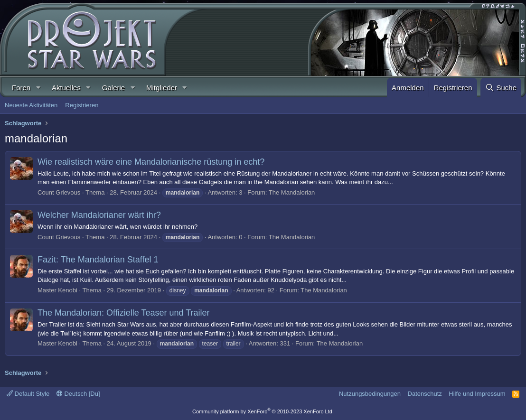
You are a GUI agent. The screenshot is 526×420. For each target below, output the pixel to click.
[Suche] (501, 88)
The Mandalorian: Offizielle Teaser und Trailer (124, 313)
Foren (21, 88)
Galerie (113, 88)
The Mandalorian (292, 192)
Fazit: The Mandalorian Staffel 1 (98, 260)
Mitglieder (162, 88)
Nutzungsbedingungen (370, 394)
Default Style (28, 394)
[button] (38, 88)
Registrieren (82, 105)
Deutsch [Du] (78, 394)
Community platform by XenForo (263, 411)
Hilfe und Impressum (477, 394)
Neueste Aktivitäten (31, 105)
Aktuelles (66, 88)
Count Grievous (59, 192)
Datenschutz (425, 394)
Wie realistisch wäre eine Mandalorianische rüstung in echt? (151, 162)
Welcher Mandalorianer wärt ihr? (99, 215)
